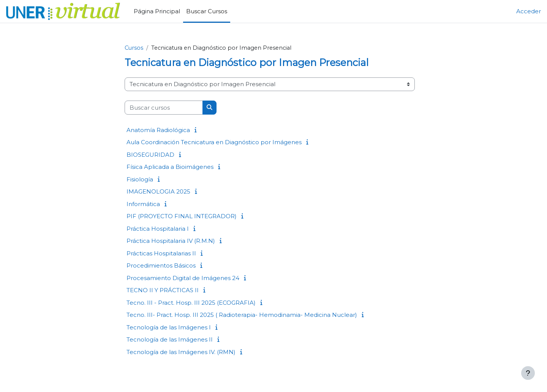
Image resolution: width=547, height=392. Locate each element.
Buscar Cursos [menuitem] (207, 11)
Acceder (529, 11)
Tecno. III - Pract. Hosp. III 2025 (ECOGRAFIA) (191, 303)
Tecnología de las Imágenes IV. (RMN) (181, 352)
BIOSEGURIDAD (150, 155)
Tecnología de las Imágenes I (169, 327)
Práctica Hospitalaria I (158, 229)
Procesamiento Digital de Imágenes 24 (183, 278)
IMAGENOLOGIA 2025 (158, 192)
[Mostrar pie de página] (528, 373)
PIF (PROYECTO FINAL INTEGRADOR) (182, 216)
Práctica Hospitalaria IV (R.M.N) (171, 241)
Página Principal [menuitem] (157, 11)
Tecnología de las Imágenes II (170, 340)
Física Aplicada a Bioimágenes (170, 167)
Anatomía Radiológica (158, 130)
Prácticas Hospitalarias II (161, 253)
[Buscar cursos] (164, 108)
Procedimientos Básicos (161, 266)
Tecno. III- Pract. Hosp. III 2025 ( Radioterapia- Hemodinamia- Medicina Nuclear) (242, 315)
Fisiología (140, 179)
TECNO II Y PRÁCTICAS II (163, 290)
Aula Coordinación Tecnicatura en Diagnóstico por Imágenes (214, 142)
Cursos (134, 48)
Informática (143, 204)
